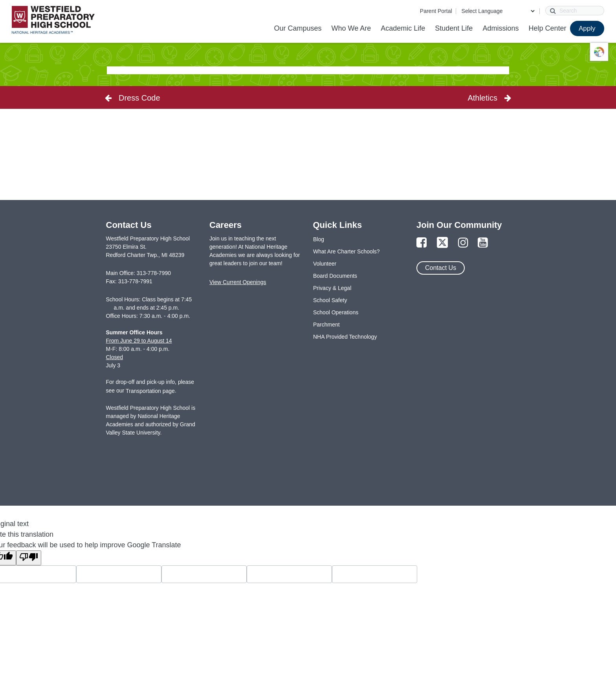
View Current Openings (238, 282)
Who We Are (351, 28)
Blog (319, 239)
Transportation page (150, 391)
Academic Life (403, 28)
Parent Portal (436, 11)
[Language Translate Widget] (498, 11)
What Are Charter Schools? (346, 251)
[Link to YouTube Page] (483, 243)
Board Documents (335, 276)
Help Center (547, 28)
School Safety (330, 300)
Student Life (454, 28)
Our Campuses (298, 28)
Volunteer (325, 264)
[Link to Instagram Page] (463, 243)
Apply (587, 28)
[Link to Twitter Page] (442, 243)
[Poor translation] (29, 558)
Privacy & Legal (332, 288)
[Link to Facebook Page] (422, 243)
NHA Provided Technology (345, 337)
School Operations (336, 312)
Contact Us (441, 268)
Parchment (326, 325)
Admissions (500, 28)
